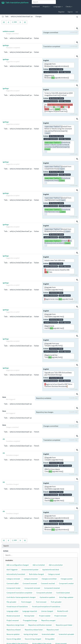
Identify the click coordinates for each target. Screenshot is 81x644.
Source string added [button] (14, 639)
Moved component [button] (13, 616)
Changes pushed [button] (66, 579)
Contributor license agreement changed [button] (21, 597)
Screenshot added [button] (48, 634)
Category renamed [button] (31, 579)
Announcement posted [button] (30, 570)
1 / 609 (14, 22)
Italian (36, 38)
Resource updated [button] (13, 634)
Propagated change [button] (30, 620)
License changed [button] (47, 611)
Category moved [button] (54, 574)
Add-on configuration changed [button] (18, 565)
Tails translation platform (15, 3)
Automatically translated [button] (16, 574)
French (37, 432)
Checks (69, 7)
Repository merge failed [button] (15, 625)
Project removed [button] (60, 616)
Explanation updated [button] (47, 597)
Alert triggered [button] (12, 570)
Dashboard (36, 7)
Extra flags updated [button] (66, 597)
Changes (38, 16)
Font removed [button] (41, 602)
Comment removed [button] (30, 584)
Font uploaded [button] (56, 602)
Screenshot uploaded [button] (66, 634)
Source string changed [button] (33, 639)
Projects (46, 7)
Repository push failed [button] (64, 625)
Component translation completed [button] (19, 593)
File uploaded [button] (11, 602)
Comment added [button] (12, 584)
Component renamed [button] (52, 588)
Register (61, 12)
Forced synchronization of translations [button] (46, 607)
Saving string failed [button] (31, 634)
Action (6, 551)
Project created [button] (45, 616)
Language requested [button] (30, 611)
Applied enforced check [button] (51, 570)
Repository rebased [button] (14, 630)
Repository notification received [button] (40, 625)
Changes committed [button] (49, 579)
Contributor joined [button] (63, 593)
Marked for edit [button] (63, 611)
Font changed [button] (26, 602)
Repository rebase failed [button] (34, 630)
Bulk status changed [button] (36, 574)
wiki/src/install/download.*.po (22, 16)
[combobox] (44, 2)
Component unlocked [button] (44, 593)
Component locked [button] (13, 588)
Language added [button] (12, 611)
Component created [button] (66, 584)
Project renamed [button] (13, 620)
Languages (58, 7)
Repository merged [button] (48, 620)
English (46, 60)
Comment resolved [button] (48, 584)
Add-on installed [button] (39, 565)
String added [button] (50, 639)
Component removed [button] (32, 588)
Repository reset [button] (53, 630)
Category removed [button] (13, 579)
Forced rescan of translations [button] (17, 607)
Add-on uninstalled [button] (56, 565)
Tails (7, 16)
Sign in (70, 12)
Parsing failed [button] (29, 616)
